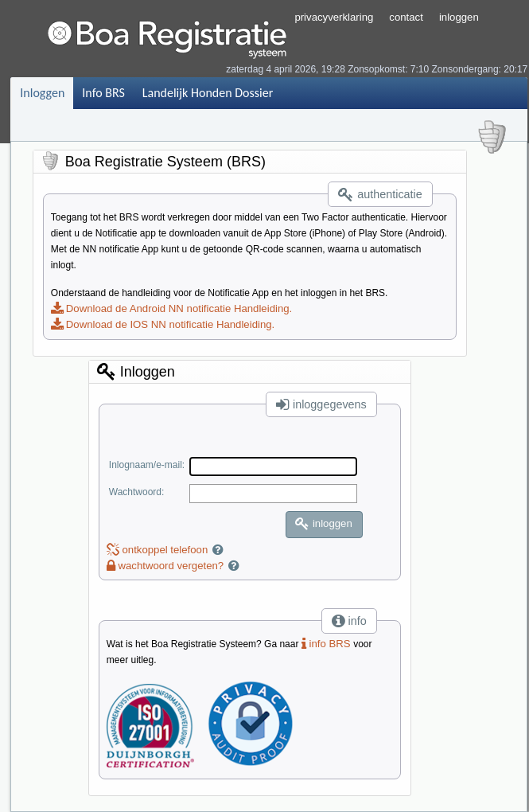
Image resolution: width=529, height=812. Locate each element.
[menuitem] (42, 93)
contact (406, 17)
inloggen (459, 17)
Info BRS (103, 93)
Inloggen (42, 93)
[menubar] (146, 93)
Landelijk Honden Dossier (208, 93)
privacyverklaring (334, 17)
